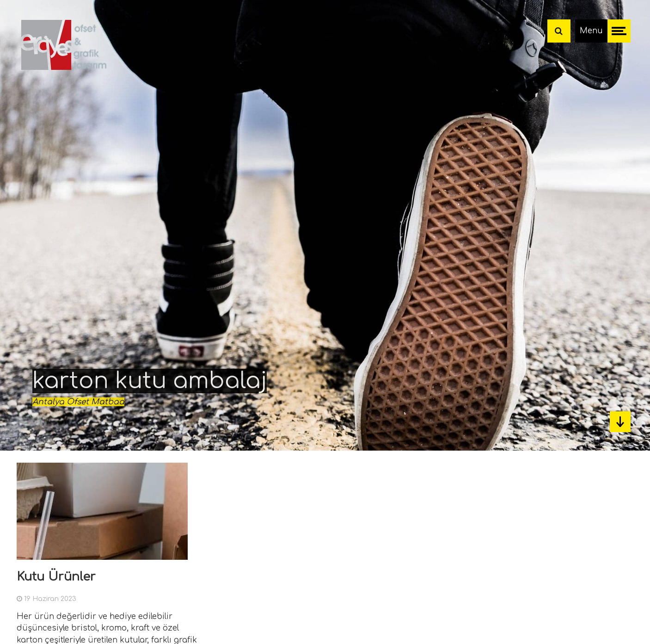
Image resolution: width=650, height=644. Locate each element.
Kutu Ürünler (56, 577)
